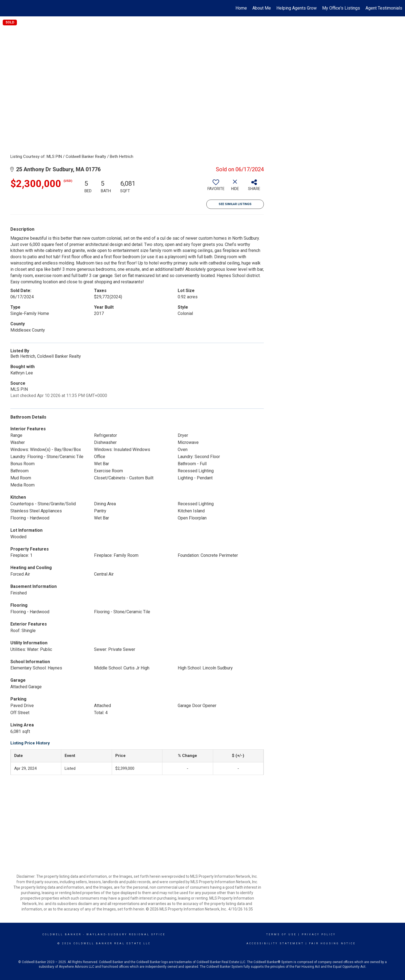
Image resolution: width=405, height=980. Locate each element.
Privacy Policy (319, 934)
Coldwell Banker (62, 934)
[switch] (216, 187)
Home (241, 8)
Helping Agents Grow (297, 8)
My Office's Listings (341, 8)
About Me (262, 8)
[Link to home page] (7, 8)
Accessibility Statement (275, 943)
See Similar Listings (235, 204)
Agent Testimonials (384, 8)
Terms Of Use (281, 934)
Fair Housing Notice (332, 943)
